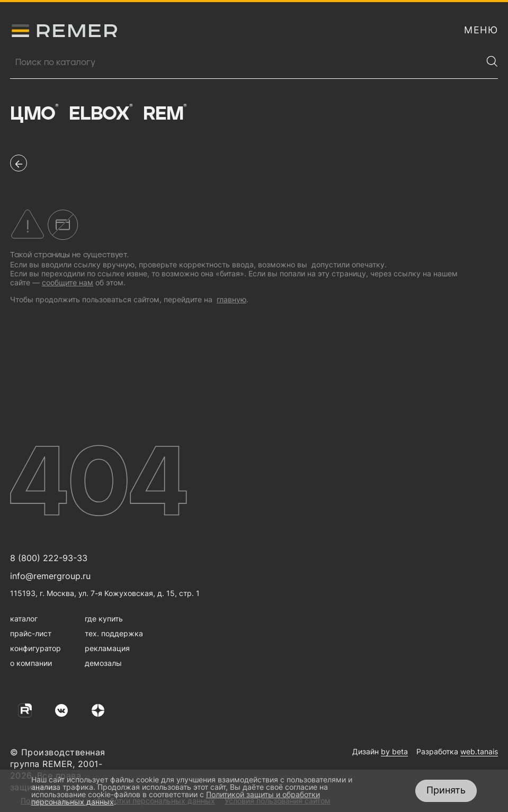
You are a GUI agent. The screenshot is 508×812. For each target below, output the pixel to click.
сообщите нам (68, 282)
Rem (165, 114)
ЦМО (34, 114)
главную (231, 299)
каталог (24, 619)
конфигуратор (35, 648)
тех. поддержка (114, 633)
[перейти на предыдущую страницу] (19, 163)
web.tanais (479, 751)
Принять (446, 790)
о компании (31, 663)
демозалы (103, 663)
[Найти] (492, 61)
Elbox (101, 114)
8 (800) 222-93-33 (49, 558)
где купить (104, 619)
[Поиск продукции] (246, 62)
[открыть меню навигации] (481, 30)
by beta (394, 751)
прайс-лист (31, 633)
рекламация (107, 648)
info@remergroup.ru (50, 576)
